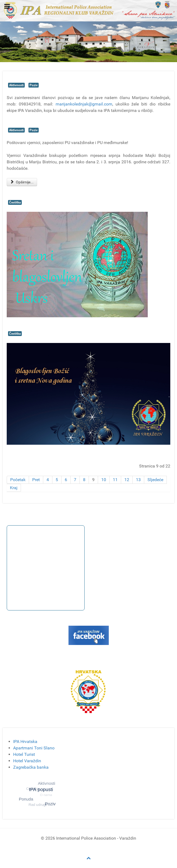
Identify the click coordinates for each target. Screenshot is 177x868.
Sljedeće (155, 480)
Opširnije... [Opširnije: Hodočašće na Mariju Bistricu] (22, 182)
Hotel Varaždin (27, 761)
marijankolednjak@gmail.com (84, 104)
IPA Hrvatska (25, 741)
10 (104, 480)
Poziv (34, 85)
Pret (36, 480)
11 (115, 480)
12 (127, 480)
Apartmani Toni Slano (34, 748)
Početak (18, 480)
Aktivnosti (16, 85)
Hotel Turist (24, 754)
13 (138, 480)
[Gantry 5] (88, 10)
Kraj (14, 488)
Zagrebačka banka (31, 767)
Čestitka (15, 202)
